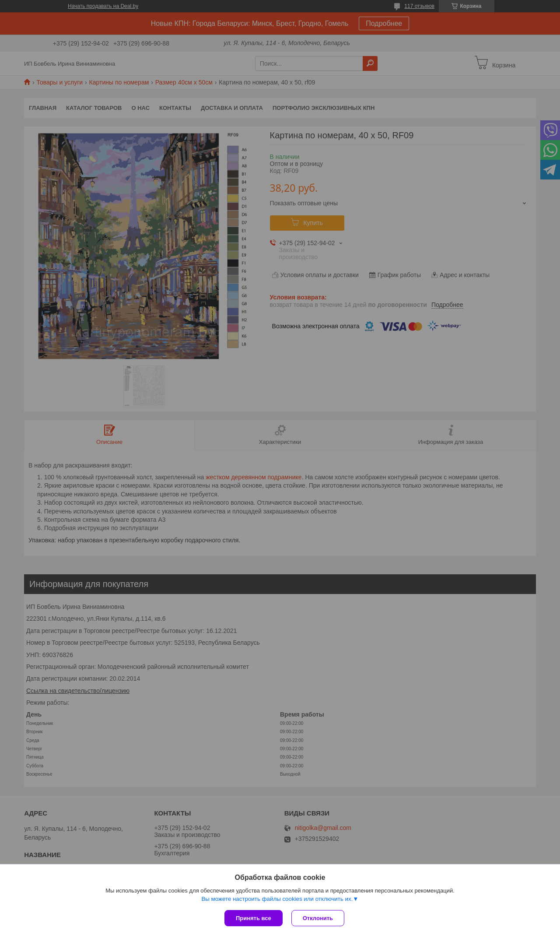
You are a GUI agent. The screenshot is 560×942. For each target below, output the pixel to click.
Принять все (254, 918)
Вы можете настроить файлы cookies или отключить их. (277, 899)
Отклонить (318, 918)
